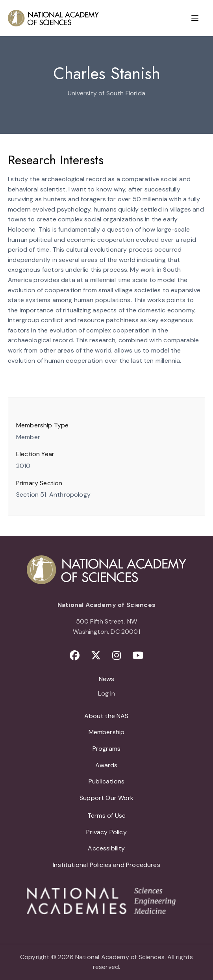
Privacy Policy (106, 832)
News (107, 679)
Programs (106, 749)
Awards (106, 765)
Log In (106, 694)
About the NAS (106, 716)
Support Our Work (106, 798)
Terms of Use (106, 816)
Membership (107, 732)
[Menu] (195, 18)
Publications (106, 781)
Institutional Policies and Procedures (106, 865)
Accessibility (106, 848)
